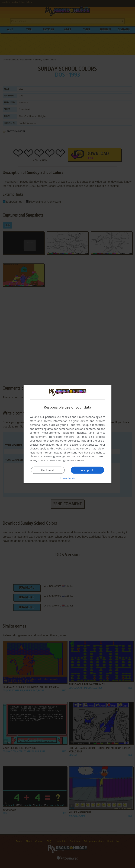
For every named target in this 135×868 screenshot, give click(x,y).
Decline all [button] (48, 470)
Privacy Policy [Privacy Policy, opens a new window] (76, 460)
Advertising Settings (53, 456)
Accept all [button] (87, 470)
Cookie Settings (57, 460)
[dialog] (67, 434)
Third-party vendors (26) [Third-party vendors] (65, 437)
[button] (67, 478)
